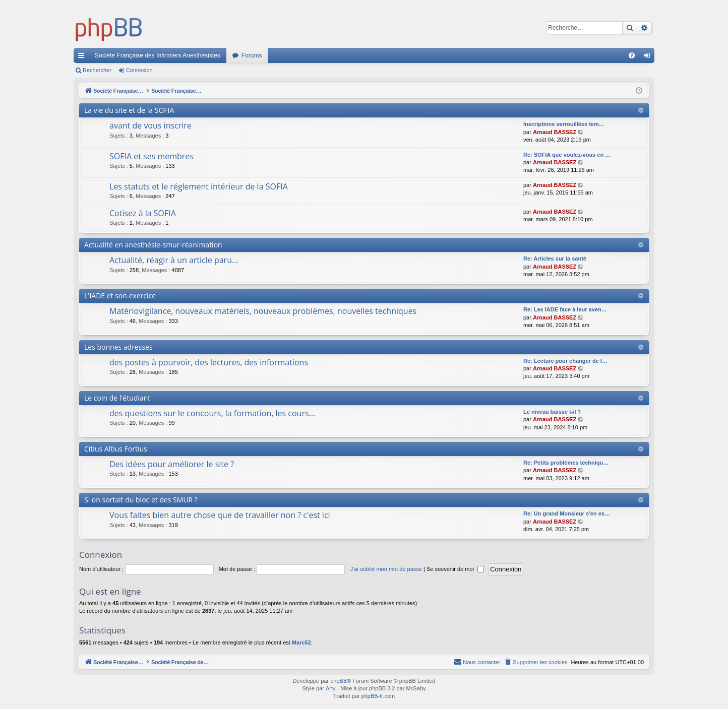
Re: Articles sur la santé (555, 259)
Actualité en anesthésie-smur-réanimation (153, 245)
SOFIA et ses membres (151, 156)
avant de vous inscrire (150, 125)
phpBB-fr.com (378, 696)
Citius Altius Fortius (116, 449)
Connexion (139, 70)
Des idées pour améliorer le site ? (172, 464)
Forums (252, 55)
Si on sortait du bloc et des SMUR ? (141, 500)
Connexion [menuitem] (649, 57)
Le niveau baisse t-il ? (552, 412)
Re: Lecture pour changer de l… (565, 361)
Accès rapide (83, 57)
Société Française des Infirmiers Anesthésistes (158, 55)
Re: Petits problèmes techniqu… (566, 463)
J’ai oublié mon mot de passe (386, 569)
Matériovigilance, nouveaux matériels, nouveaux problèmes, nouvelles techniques (263, 311)
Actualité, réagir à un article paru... (174, 260)
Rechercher (97, 70)
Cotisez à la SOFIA (143, 213)
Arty (331, 688)
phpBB (339, 681)
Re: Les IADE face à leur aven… (565, 309)
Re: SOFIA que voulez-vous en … (567, 155)
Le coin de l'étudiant (117, 398)
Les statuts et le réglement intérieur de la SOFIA (199, 186)
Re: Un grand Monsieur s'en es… (567, 513)
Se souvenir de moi (455, 569)
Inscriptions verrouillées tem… (564, 124)
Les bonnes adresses (118, 347)
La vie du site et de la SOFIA (129, 110)
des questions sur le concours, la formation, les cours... (212, 413)
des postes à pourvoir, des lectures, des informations (209, 362)
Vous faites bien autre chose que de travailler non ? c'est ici (220, 515)
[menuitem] (632, 55)
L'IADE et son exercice (120, 296)
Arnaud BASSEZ (555, 132)
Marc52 (301, 642)
